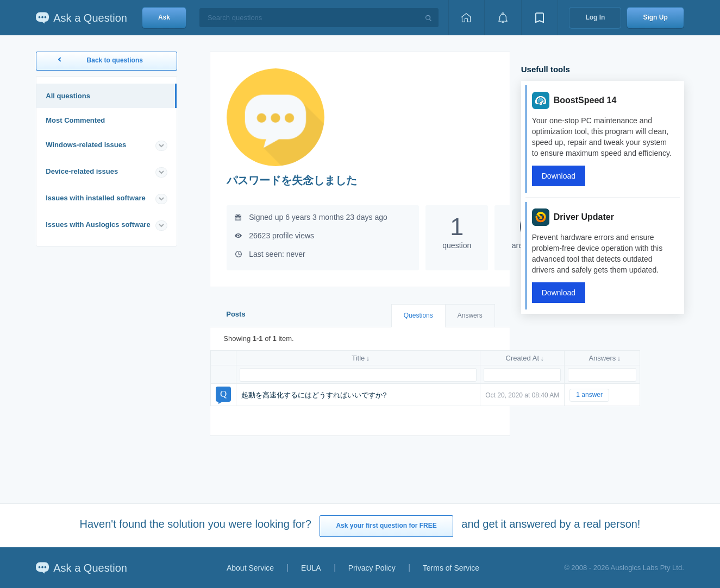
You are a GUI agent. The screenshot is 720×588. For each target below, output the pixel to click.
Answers (470, 315)
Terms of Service (451, 568)
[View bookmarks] (540, 18)
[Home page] (466, 18)
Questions (418, 315)
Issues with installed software (96, 198)
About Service (250, 568)
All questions (68, 96)
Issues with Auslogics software (98, 225)
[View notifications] (503, 18)
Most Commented (75, 120)
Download (559, 176)
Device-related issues (82, 171)
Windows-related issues (86, 145)
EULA (311, 568)
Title (358, 358)
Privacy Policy (372, 568)
